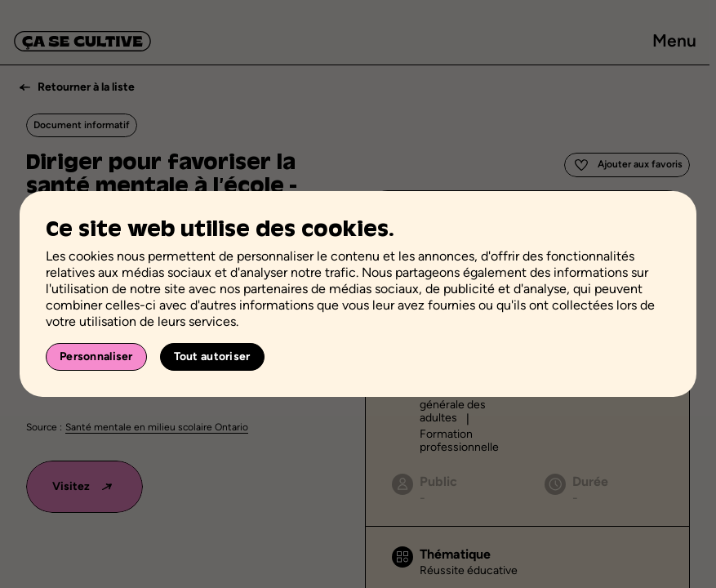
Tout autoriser (212, 356)
